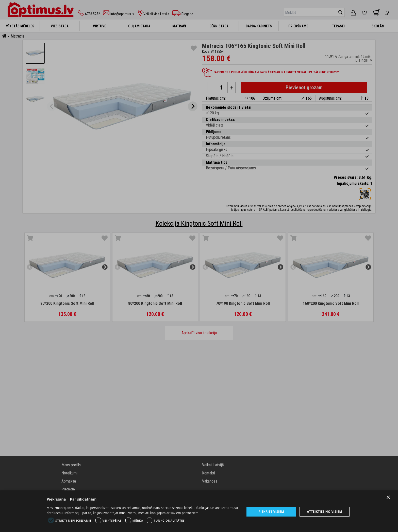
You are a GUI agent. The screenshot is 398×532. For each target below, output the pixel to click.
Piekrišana (56, 499)
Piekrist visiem (271, 512)
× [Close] (388, 497)
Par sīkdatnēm (83, 499)
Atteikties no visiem (325, 512)
